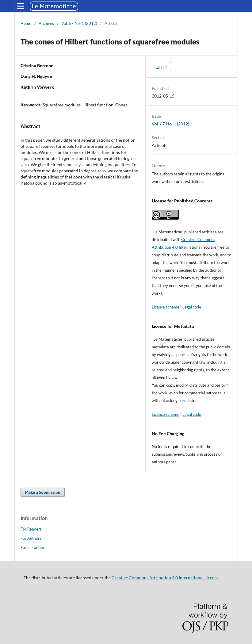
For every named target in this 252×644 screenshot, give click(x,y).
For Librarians (33, 547)
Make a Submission (43, 492)
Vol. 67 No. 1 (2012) (79, 23)
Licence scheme (166, 307)
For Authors (31, 538)
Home (26, 23)
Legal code (192, 307)
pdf (164, 67)
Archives (46, 23)
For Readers (31, 529)
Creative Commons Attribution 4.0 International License (165, 578)
